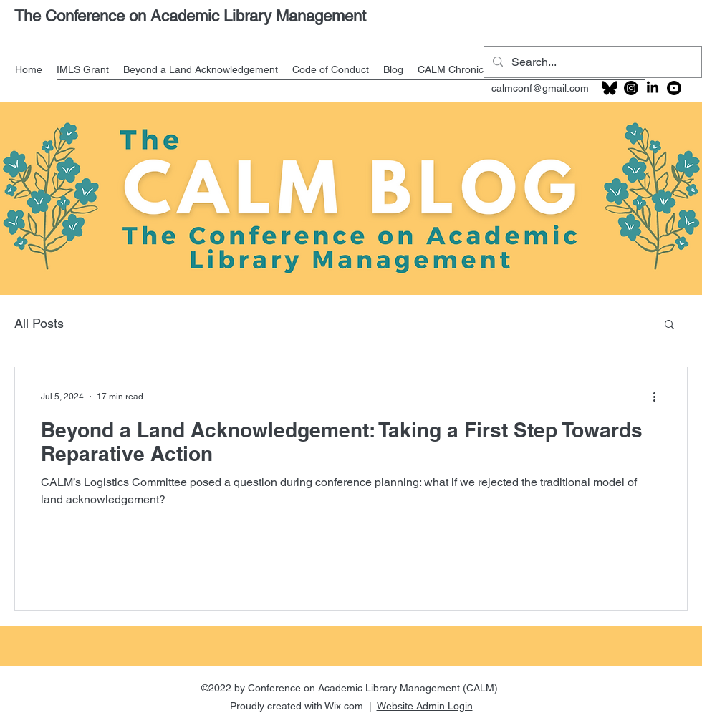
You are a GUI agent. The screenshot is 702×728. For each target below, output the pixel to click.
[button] (669, 325)
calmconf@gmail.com (540, 88)
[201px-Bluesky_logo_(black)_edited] (610, 88)
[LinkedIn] (653, 88)
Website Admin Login (425, 706)
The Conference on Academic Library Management (190, 16)
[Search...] (591, 62)
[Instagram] (631, 88)
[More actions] (659, 397)
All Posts (39, 323)
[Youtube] (674, 88)
